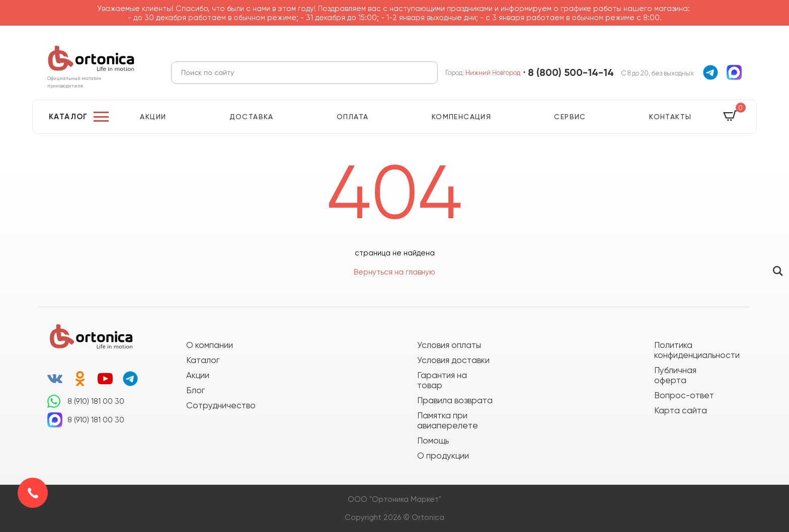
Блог (195, 390)
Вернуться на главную (395, 272)
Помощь (433, 440)
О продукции (443, 456)
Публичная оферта (675, 375)
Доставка (252, 117)
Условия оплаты (449, 345)
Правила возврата (455, 400)
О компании (210, 345)
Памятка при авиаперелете (448, 420)
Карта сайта (681, 410)
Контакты (670, 117)
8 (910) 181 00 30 (96, 401)
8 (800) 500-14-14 (571, 73)
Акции (153, 117)
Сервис (570, 117)
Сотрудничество (221, 405)
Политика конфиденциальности (692, 350)
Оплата (352, 117)
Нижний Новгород (493, 73)
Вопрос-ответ (684, 395)
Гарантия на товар (442, 380)
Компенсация (461, 117)
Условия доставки (453, 360)
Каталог (68, 117)
